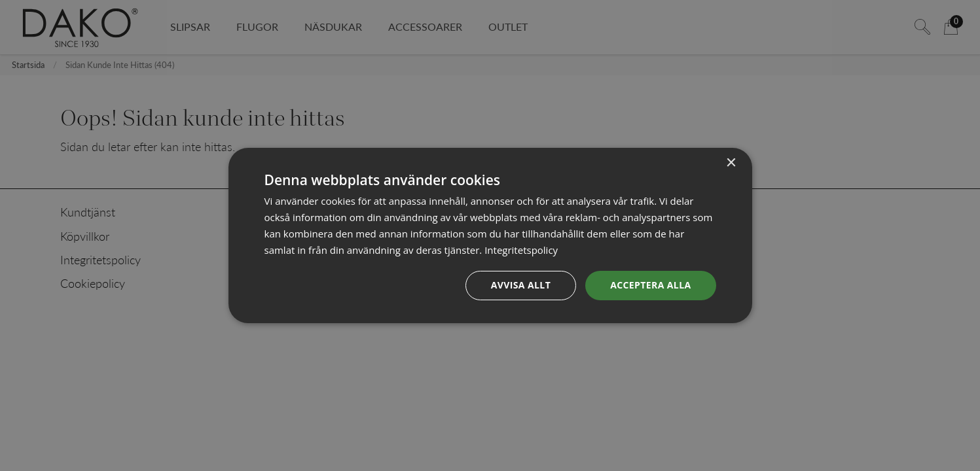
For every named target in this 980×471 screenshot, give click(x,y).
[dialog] (490, 235)
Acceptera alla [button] (650, 285)
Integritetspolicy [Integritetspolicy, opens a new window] (521, 250)
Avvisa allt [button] (521, 285)
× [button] (731, 163)
